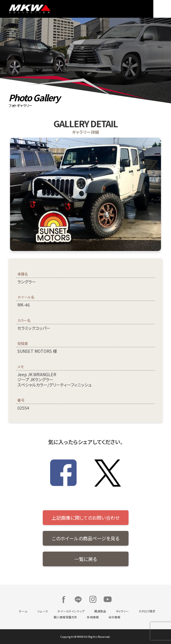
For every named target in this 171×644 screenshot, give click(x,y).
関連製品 (100, 611)
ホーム (23, 611)
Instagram (93, 599)
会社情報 (114, 617)
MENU (162, 9)
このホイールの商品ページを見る (86, 538)
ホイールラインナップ (71, 611)
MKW (46, 9)
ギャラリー (122, 611)
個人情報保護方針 (65, 617)
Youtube (108, 599)
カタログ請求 (147, 611)
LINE (78, 599)
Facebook (63, 599)
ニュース (42, 611)
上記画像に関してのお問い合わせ (86, 518)
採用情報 (93, 617)
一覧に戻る (86, 559)
